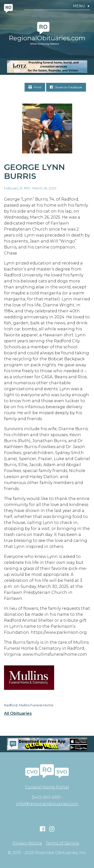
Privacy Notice (27, 843)
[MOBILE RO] (47, 67)
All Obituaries (18, 714)
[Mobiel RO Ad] (47, 744)
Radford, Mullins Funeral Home (29, 705)
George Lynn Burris (34, 172)
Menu (81, 6)
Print (35, 87)
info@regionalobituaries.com (47, 804)
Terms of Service (62, 843)
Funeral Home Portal (47, 787)
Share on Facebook (66, 87)
